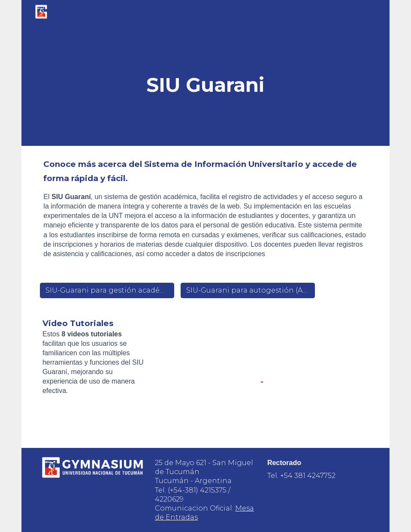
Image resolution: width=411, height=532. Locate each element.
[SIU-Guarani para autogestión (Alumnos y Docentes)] (248, 290)
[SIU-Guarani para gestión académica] (107, 290)
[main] (205, 85)
